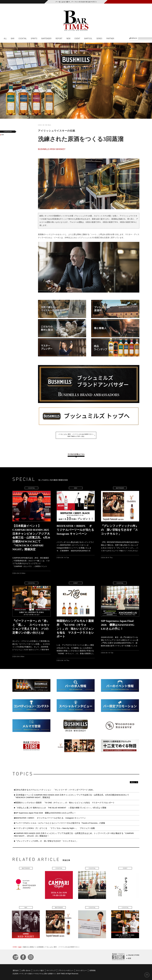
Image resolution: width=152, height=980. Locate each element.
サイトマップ (51, 970)
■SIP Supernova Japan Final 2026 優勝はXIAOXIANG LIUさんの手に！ (45, 813)
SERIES (99, 38)
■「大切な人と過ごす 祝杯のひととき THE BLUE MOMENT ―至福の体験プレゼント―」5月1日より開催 (60, 808)
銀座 (130, 958)
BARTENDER (46, 38)
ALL (5, 38)
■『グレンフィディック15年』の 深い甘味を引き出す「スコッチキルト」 (46, 841)
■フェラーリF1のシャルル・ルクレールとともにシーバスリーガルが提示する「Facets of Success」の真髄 (59, 823)
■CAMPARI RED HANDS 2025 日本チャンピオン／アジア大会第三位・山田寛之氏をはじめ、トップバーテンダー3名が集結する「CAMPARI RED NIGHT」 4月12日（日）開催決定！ (74, 834)
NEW (68, 38)
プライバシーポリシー (66, 970)
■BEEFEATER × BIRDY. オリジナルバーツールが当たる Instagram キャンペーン (50, 818)
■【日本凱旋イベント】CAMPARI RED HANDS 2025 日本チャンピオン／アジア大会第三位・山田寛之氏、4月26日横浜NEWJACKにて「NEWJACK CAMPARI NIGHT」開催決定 (72, 796)
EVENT (77, 38)
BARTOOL (88, 38)
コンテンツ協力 (39, 970)
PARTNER (110, 38)
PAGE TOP (147, 975)
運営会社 (16, 970)
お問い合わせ (26, 970)
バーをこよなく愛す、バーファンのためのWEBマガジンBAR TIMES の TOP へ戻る (76, 435)
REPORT (59, 38)
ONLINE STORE (134, 955)
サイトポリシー (81, 970)
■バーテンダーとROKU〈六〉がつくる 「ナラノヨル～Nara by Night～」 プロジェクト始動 (54, 828)
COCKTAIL (23, 38)
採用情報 (92, 970)
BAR (13, 38)
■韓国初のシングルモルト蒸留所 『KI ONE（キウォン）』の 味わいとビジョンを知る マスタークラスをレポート (65, 803)
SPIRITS (34, 38)
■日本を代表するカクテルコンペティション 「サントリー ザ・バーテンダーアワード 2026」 (55, 790)
